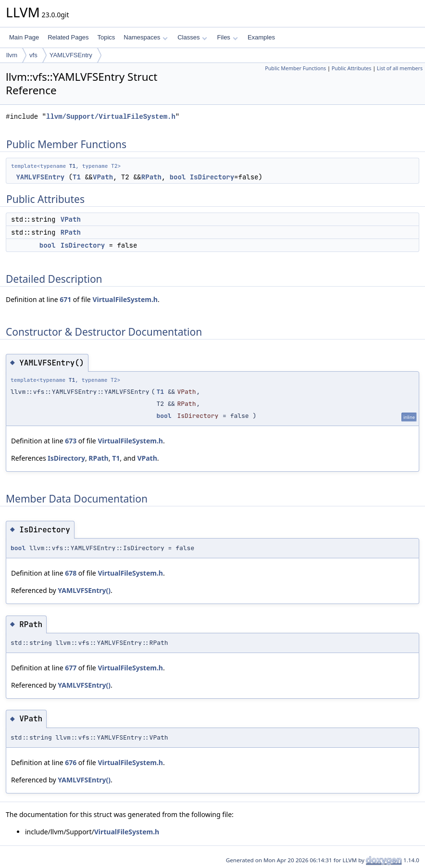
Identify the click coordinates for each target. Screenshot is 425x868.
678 (71, 573)
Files (227, 37)
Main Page (24, 37)
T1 (72, 166)
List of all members (400, 68)
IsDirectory (212, 177)
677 (71, 668)
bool (178, 177)
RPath (151, 177)
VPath (103, 177)
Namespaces (145, 37)
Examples (261, 37)
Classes (192, 37)
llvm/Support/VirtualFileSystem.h (111, 117)
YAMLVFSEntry (71, 55)
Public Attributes (352, 68)
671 (65, 299)
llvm (12, 55)
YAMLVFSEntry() (84, 590)
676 (71, 762)
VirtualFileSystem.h (125, 299)
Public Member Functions (295, 68)
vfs (33, 55)
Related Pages (68, 37)
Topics (106, 37)
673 (71, 441)
